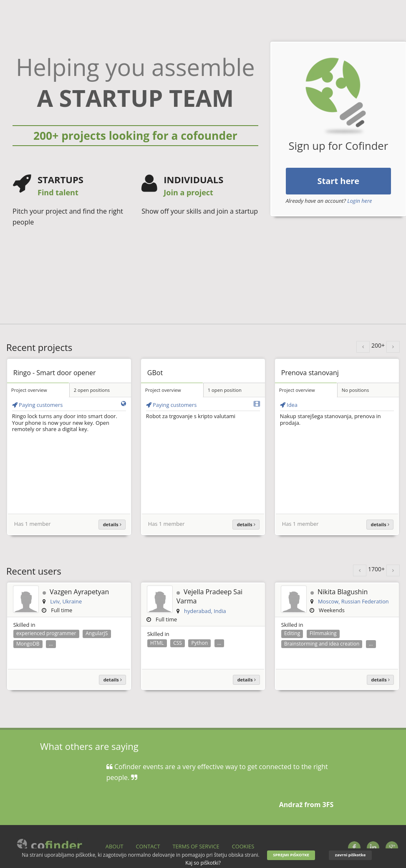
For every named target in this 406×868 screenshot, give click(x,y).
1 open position (225, 390)
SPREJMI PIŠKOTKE (291, 855)
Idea (289, 405)
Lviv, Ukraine (66, 601)
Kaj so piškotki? (203, 863)
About (115, 846)
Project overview (29, 390)
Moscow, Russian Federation (353, 601)
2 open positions (92, 390)
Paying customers (38, 405)
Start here (339, 181)
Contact (148, 846)
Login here (359, 201)
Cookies (243, 846)
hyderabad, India (205, 611)
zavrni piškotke (350, 855)
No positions (356, 390)
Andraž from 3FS (306, 805)
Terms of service (196, 846)
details (112, 524)
